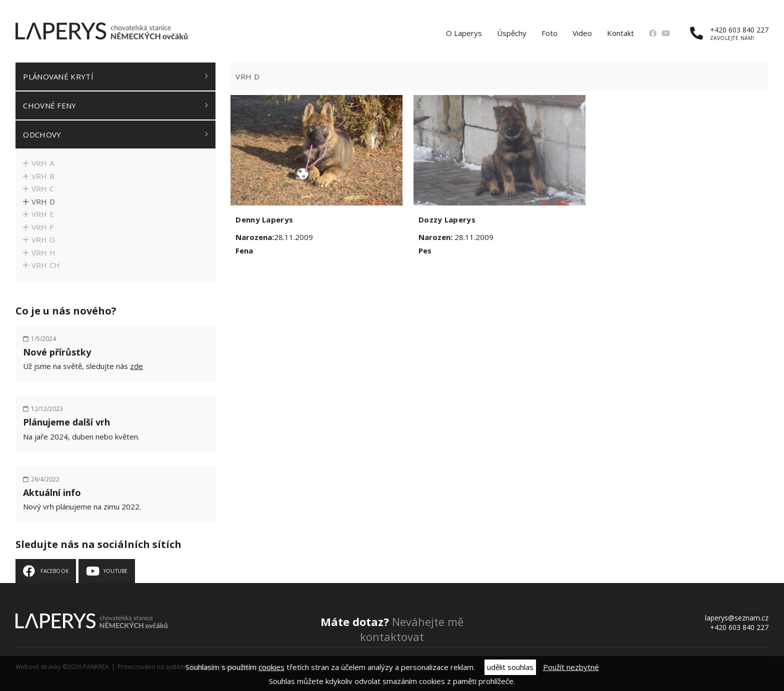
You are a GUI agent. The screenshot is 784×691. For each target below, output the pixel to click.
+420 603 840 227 (729, 33)
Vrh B (43, 176)
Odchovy (42, 134)
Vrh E (43, 214)
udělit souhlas (510, 667)
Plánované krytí (58, 76)
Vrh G (43, 239)
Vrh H (44, 252)
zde (136, 366)
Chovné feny (49, 105)
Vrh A (43, 163)
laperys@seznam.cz (737, 618)
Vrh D (43, 201)
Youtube (115, 571)
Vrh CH (46, 265)
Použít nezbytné (571, 667)
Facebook (54, 571)
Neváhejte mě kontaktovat (392, 629)
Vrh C (43, 188)
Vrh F (43, 227)
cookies (271, 667)
